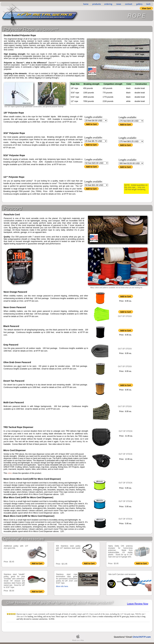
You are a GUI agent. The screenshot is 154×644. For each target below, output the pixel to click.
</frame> (45, 564)
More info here (62, 586)
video (10, 473)
